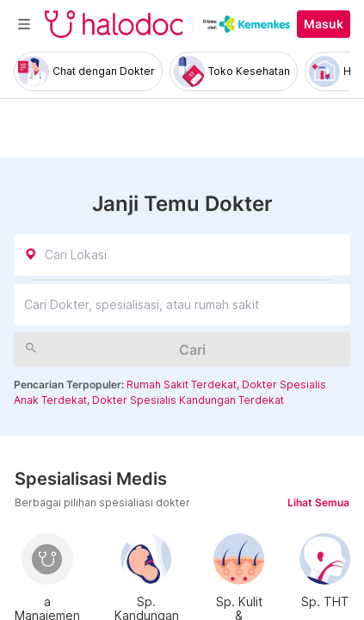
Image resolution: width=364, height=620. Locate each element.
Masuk (324, 24)
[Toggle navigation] (24, 24)
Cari (192, 350)
